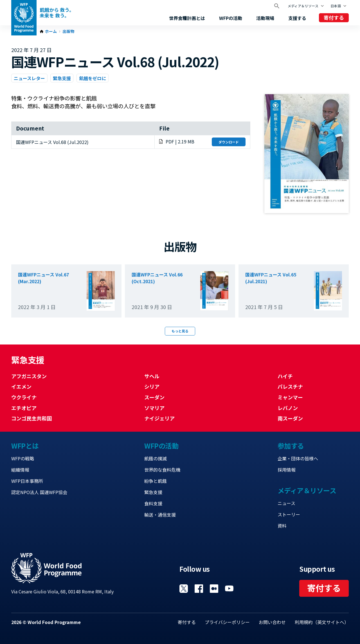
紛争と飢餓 (156, 481)
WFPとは (25, 446)
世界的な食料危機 (162, 470)
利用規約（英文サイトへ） (322, 622)
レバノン (288, 408)
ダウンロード (229, 142)
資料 (282, 526)
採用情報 (287, 470)
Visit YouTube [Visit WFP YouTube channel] (229, 589)
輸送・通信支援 (160, 515)
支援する (297, 18)
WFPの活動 (231, 18)
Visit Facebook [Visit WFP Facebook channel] (199, 589)
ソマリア (154, 408)
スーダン (154, 397)
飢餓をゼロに (93, 78)
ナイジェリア (159, 418)
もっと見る (180, 331)
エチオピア (24, 408)
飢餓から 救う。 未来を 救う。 (57, 13)
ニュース (286, 503)
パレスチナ (290, 386)
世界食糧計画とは (187, 18)
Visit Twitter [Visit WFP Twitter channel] (184, 589)
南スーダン (290, 418)
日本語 (336, 6)
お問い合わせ (272, 622)
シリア (152, 386)
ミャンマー (290, 397)
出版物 (68, 31)
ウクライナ (24, 397)
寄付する (334, 17)
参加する (291, 446)
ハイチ (285, 376)
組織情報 (20, 470)
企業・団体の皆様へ (298, 458)
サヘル (152, 376)
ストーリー (289, 514)
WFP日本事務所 (27, 481)
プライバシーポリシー (227, 622)
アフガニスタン (29, 376)
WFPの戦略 (23, 458)
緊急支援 (62, 78)
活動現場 (265, 18)
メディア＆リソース (303, 6)
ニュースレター (29, 78)
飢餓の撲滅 (156, 458)
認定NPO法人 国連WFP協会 (39, 492)
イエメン (21, 386)
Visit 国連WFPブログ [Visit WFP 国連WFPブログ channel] (214, 589)
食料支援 (153, 503)
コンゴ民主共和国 (31, 418)
